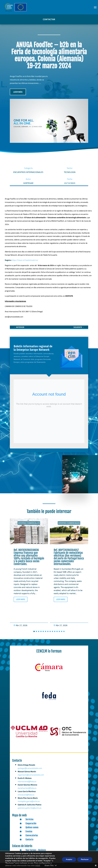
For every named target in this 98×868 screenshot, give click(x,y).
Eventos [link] (29, 831)
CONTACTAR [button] (49, 19)
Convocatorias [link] (32, 835)
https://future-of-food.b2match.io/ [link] (25, 260)
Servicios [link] (29, 819)
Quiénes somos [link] (32, 827)
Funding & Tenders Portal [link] (37, 862)
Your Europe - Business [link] (36, 850)
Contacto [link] (29, 839)
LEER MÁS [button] (18, 92)
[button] (95, 7)
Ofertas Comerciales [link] (29, 523)
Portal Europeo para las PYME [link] (38, 854)
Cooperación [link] (31, 823)
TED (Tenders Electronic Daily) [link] (39, 858)
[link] (19, 327)
